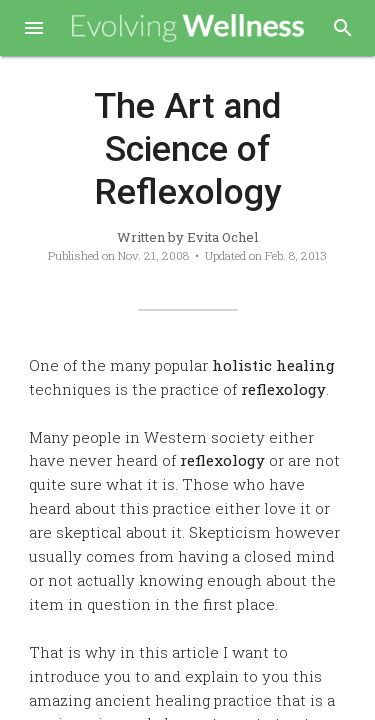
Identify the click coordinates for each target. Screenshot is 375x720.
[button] (34, 30)
